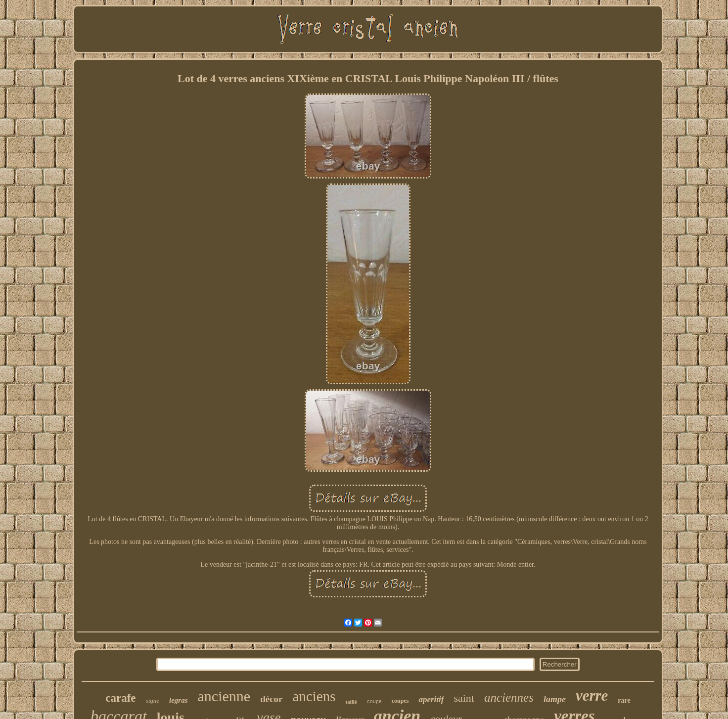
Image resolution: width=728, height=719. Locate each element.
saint (464, 698)
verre (592, 696)
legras (179, 700)
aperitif (431, 699)
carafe (120, 698)
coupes (400, 701)
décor (271, 699)
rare (624, 700)
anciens (314, 696)
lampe (555, 699)
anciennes (509, 697)
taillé (351, 702)
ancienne (224, 696)
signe (153, 700)
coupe (374, 702)
